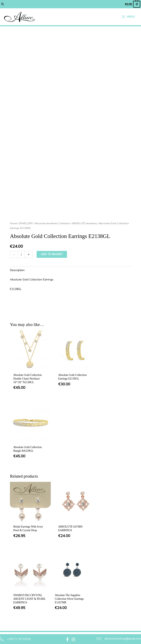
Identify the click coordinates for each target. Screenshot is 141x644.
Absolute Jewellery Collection (52, 224)
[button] (3, 4)
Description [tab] (17, 271)
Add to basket (52, 255)
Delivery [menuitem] (73, 598)
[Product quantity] (21, 255)
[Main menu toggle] (128, 17)
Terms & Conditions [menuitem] (80, 576)
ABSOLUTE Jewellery (84, 224)
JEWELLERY (26, 224)
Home (13, 224)
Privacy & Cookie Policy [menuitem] (78, 587)
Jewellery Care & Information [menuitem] (79, 618)
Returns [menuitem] (72, 606)
